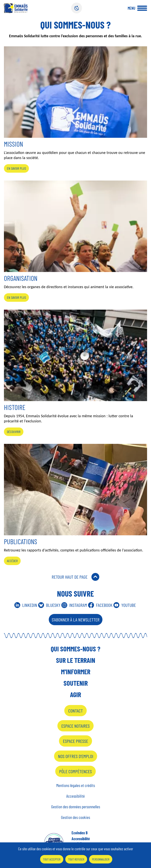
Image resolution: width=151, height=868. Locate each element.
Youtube (129, 605)
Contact (75, 711)
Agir (75, 694)
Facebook (104, 605)
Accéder (12, 561)
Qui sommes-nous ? (75, 649)
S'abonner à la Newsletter (76, 620)
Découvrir (14, 432)
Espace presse (75, 741)
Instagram (78, 605)
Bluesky (53, 605)
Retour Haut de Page (70, 577)
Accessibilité (75, 796)
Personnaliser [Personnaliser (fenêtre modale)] (101, 859)
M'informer (76, 671)
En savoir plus (16, 168)
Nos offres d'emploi (76, 756)
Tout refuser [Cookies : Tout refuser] (76, 859)
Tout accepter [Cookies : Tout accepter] (52, 859)
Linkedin (30, 605)
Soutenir (76, 683)
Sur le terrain (76, 660)
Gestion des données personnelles (76, 807)
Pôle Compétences (75, 771)
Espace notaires (75, 726)
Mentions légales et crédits (76, 785)
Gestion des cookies (75, 817)
